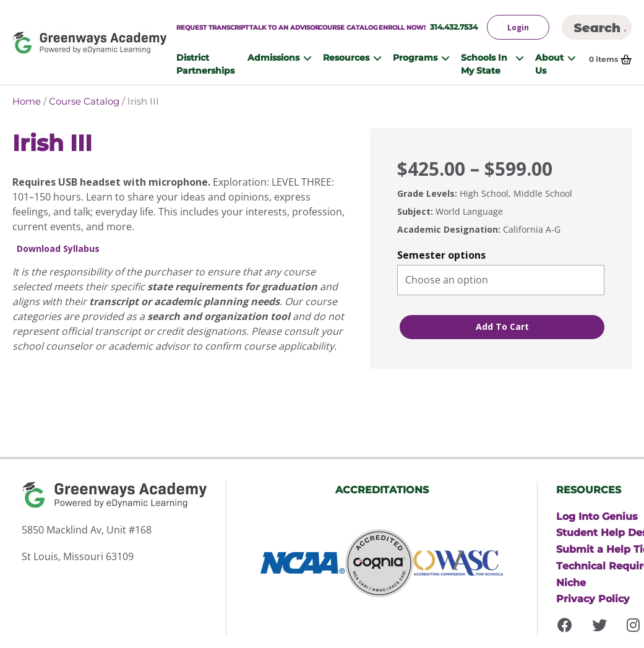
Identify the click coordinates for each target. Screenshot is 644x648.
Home (27, 101)
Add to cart (502, 326)
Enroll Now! (402, 27)
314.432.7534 (454, 27)
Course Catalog (348, 27)
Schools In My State (484, 64)
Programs (415, 57)
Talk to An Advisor (284, 27)
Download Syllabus (58, 249)
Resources (346, 57)
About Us (549, 64)
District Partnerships (205, 64)
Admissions (273, 57)
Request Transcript (213, 27)
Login (518, 28)
